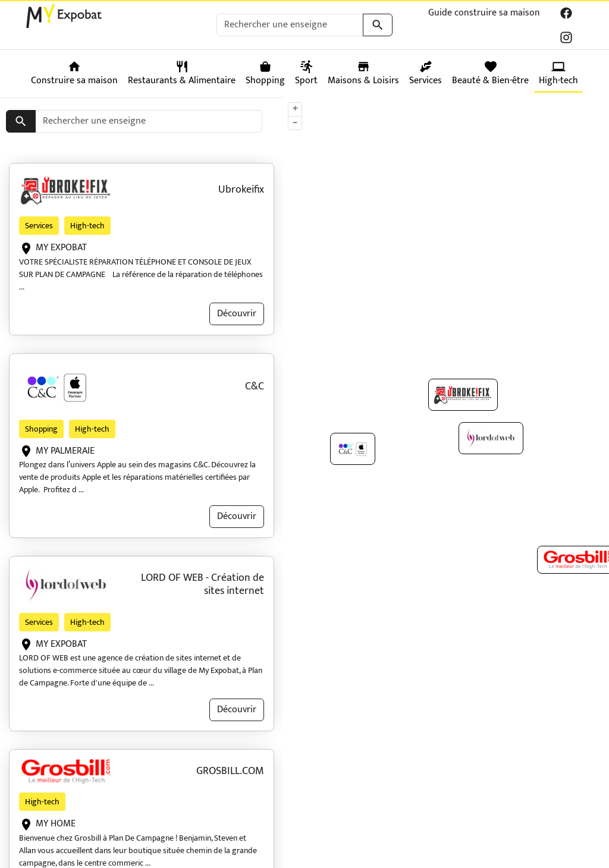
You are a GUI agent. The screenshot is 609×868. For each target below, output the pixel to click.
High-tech (87, 226)
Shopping (41, 429)
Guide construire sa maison (484, 13)
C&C (255, 386)
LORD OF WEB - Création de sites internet (203, 584)
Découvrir (237, 314)
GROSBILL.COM (230, 771)
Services (39, 226)
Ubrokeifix (241, 190)
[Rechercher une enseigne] (290, 25)
